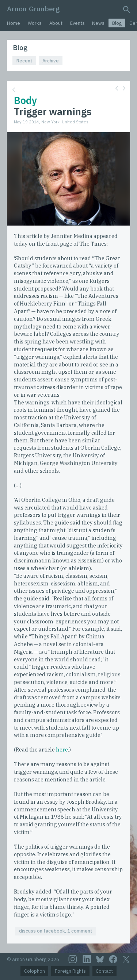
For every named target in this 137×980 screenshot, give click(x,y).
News (98, 23)
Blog (117, 23)
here (62, 750)
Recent (24, 61)
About (56, 23)
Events (77, 23)
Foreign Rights (70, 971)
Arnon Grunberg (33, 9)
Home (14, 23)
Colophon (35, 971)
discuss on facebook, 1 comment (56, 931)
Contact (104, 971)
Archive (51, 61)
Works (35, 23)
